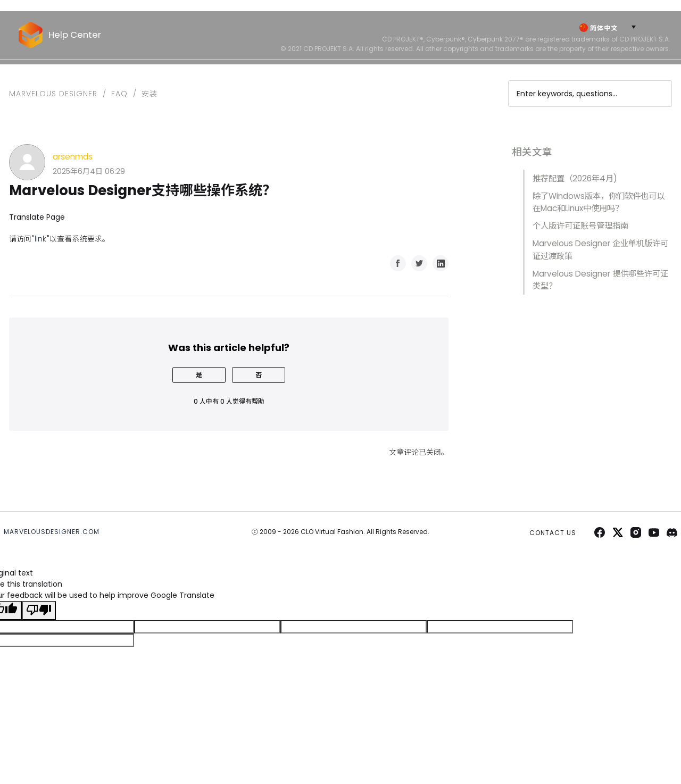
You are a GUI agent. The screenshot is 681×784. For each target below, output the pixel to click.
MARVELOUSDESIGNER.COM (52, 532)
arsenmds (73, 157)
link (41, 239)
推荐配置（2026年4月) (575, 178)
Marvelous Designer (53, 94)
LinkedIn (441, 263)
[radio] (199, 375)
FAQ (119, 94)
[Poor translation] (39, 611)
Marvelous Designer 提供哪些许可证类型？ (600, 280)
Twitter (419, 263)
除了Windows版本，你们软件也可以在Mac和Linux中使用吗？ (599, 202)
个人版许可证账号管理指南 (580, 226)
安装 (150, 94)
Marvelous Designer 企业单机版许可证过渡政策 (600, 249)
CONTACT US (553, 533)
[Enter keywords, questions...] (590, 94)
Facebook (398, 263)
